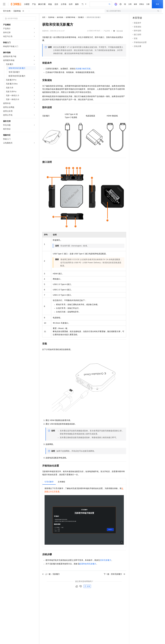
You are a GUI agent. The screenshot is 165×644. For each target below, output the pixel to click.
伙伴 (71, 4)
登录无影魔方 (106, 560)
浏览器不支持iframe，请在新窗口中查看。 (84, 520)
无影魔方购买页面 (83, 69)
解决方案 (42, 4)
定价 (56, 4)
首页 (44, 17)
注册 (148, 4)
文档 (130, 4)
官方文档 (7, 11)
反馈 (87, 586)
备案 (135, 4)
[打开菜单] (4, 4)
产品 (34, 4)
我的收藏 (120, 31)
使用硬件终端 (70, 17)
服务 (77, 4)
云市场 (64, 4)
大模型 (27, 4)
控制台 (142, 4)
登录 (157, 4)
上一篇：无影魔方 (51, 574)
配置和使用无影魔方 (88, 564)
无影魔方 (81, 17)
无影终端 (17, 11)
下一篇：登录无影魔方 (114, 574)
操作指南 (60, 17)
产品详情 (107, 31)
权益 (50, 4)
